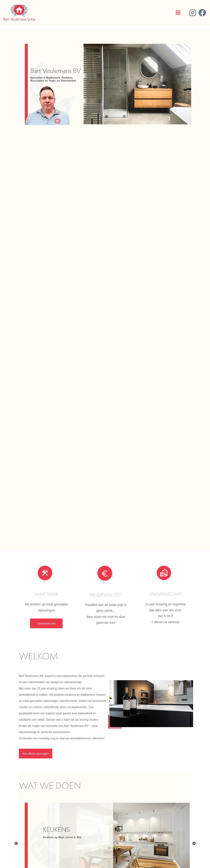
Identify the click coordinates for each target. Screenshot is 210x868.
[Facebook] (202, 13)
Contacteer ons (46, 623)
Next (194, 844)
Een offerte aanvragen (36, 754)
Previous (16, 844)
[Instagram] (193, 13)
